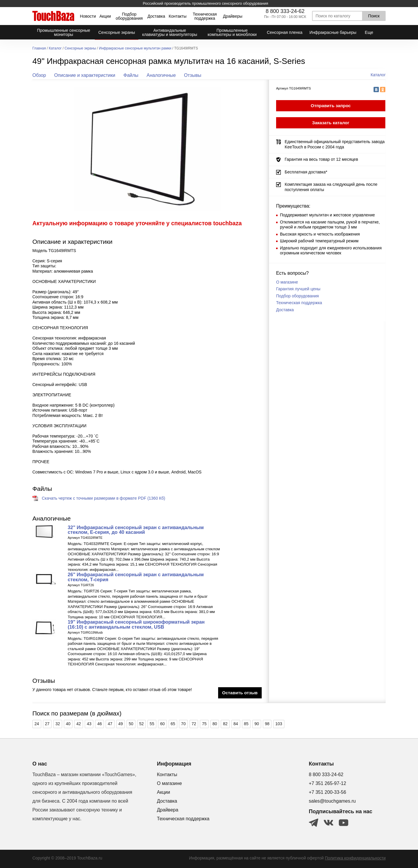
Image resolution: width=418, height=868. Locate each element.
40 (68, 724)
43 (89, 724)
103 (279, 724)
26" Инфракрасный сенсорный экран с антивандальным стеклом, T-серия (136, 577)
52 (142, 724)
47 (110, 724)
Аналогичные (161, 75)
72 (194, 724)
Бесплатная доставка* (306, 172)
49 (121, 724)
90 (257, 724)
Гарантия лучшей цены (298, 289)
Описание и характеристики (85, 75)
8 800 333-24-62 (285, 11)
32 (58, 724)
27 (47, 724)
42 (79, 724)
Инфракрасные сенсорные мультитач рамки (135, 48)
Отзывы (193, 75)
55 (152, 724)
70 (183, 724)
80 (215, 724)
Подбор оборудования (129, 16)
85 (246, 724)
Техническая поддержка (205, 16)
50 (131, 724)
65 (173, 724)
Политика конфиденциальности (355, 858)
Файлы (131, 75)
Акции (105, 16)
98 (267, 724)
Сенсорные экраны (80, 48)
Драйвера (168, 810)
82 (225, 724)
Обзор (39, 75)
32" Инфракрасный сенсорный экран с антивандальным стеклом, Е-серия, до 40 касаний (136, 530)
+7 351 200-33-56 (327, 792)
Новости (88, 16)
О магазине (287, 282)
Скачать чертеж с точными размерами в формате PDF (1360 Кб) (103, 498)
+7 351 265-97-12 (327, 783)
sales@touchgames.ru (332, 801)
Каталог (55, 48)
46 (99, 724)
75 (204, 724)
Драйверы (233, 16)
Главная (39, 48)
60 (162, 724)
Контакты (178, 16)
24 (37, 724)
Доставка (156, 16)
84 (236, 724)
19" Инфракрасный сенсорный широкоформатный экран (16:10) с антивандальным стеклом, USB (136, 624)
